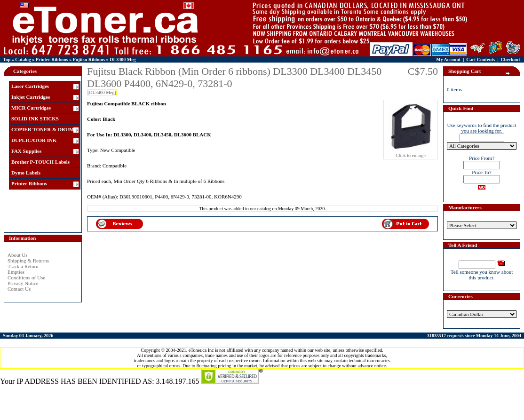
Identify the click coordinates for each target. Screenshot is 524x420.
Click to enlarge (411, 153)
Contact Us (19, 289)
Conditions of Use (26, 277)
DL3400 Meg (123, 59)
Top (7, 59)
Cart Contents (480, 59)
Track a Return (23, 266)
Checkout (510, 59)
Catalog (23, 59)
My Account (448, 59)
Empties (16, 272)
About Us (17, 255)
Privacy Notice (23, 283)
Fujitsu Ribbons (89, 59)
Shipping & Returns (28, 261)
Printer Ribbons (52, 59)
